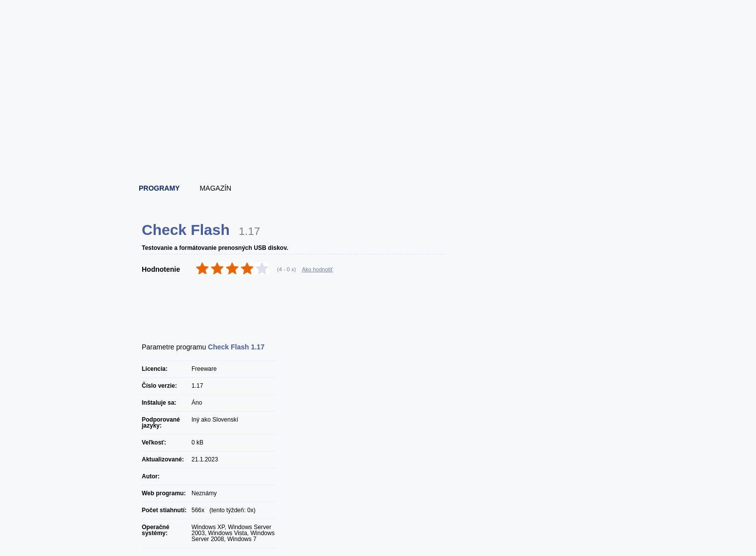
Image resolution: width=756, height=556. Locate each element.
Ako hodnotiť (317, 269)
